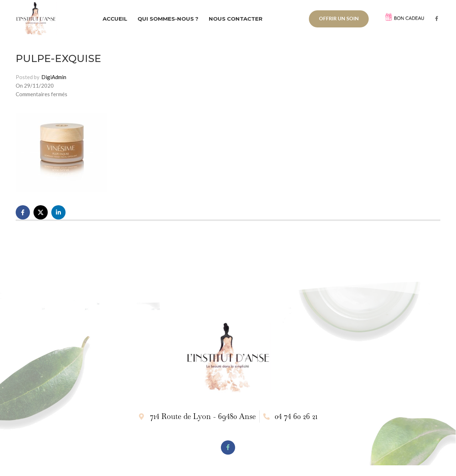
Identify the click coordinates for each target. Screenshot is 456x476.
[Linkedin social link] (58, 212)
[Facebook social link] (437, 19)
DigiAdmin (54, 77)
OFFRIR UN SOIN (339, 18)
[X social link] (41, 212)
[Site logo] (36, 18)
